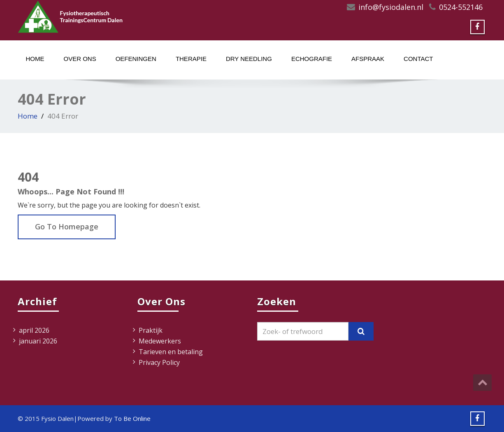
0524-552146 (461, 7)
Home (35, 59)
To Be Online (132, 418)
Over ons (80, 59)
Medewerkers (160, 341)
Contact (418, 59)
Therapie (191, 59)
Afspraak (368, 59)
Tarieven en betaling (171, 352)
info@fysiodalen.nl (391, 7)
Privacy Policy (159, 362)
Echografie (312, 59)
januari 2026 (38, 341)
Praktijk (151, 330)
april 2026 (34, 330)
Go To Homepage (67, 227)
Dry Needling (249, 59)
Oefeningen (136, 59)
